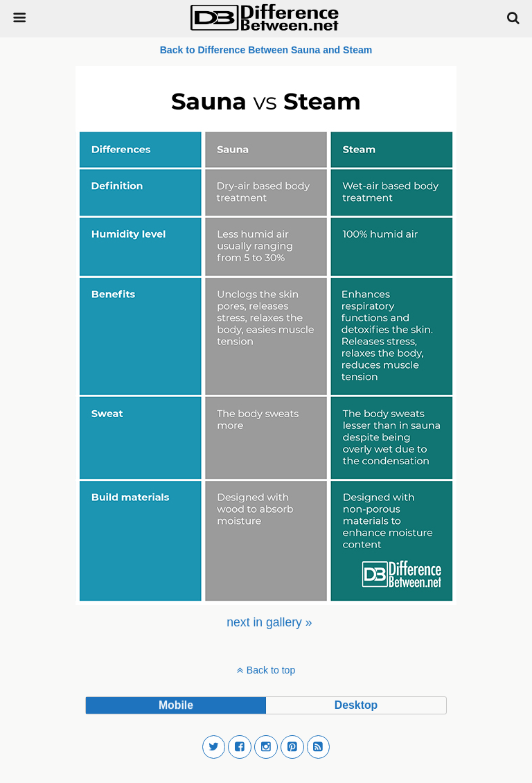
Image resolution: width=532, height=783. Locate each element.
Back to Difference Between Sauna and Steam (266, 50)
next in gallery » (269, 622)
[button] (214, 747)
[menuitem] (269, 622)
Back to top (271, 670)
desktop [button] (356, 705)
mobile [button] (176, 705)
